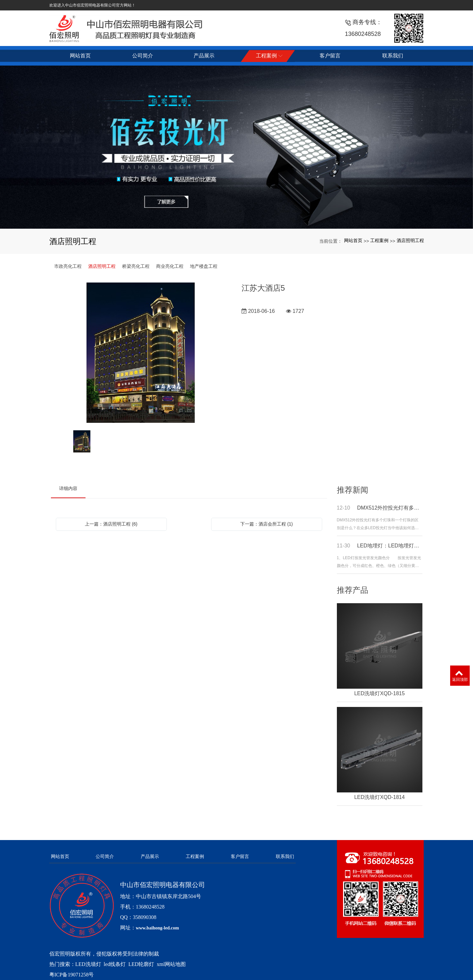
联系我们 (285, 856)
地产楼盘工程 (204, 266)
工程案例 (379, 240)
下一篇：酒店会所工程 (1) (267, 524)
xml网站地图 (171, 964)
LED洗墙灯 (88, 964)
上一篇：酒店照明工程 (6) (111, 524)
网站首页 (353, 240)
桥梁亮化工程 (136, 266)
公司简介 (105, 856)
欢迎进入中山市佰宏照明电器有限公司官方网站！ (92, 5)
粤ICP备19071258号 (72, 975)
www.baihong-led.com (157, 928)
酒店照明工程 (410, 240)
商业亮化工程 (170, 266)
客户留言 (240, 856)
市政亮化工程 (68, 266)
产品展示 (150, 856)
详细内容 (68, 488)
